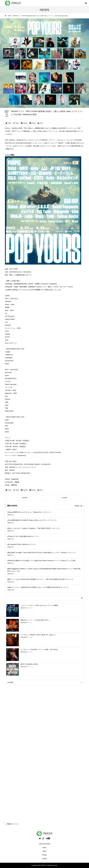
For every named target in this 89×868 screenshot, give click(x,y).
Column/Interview (44, 844)
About (45, 851)
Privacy (44, 855)
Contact (44, 859)
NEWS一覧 (78, 506)
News (44, 847)
